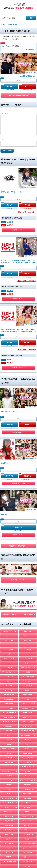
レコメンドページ (18, 580)
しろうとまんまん (9, 659)
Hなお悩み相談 (28, 713)
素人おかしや (28, 699)
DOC (9, 744)
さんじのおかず (28, 861)
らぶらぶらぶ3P (28, 821)
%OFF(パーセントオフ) (28, 731)
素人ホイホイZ (28, 659)
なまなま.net (9, 649)
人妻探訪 (9, 839)
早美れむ (10, 425)
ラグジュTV (28, 636)
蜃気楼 (28, 839)
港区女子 (28, 690)
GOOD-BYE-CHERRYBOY (9, 861)
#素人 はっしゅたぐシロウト (9, 798)
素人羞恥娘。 (9, 843)
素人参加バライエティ (28, 767)
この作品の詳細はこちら (28, 76)
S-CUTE (9, 668)
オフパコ (9, 776)
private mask (9, 762)
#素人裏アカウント (28, 708)
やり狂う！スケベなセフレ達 (9, 807)
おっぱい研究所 (9, 726)
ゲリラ (9, 735)
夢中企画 (9, 731)
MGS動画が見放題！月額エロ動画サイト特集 (18, 615)
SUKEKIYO (28, 649)
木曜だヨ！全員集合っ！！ (28, 735)
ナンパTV (9, 636)
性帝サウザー (28, 825)
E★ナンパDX (9, 704)
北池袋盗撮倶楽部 (9, 699)
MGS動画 (32, 49)
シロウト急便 (28, 672)
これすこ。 (9, 677)
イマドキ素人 (9, 708)
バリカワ (28, 744)
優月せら (10, 86)
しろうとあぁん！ (28, 834)
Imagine (9, 740)
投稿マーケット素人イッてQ (9, 672)
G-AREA (9, 758)
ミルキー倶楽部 (28, 852)
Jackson (9, 645)
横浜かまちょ (9, 816)
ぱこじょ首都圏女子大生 (28, 677)
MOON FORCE (28, 753)
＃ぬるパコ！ (28, 830)
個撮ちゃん (28, 857)
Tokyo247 (28, 762)
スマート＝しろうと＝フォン (9, 803)
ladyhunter (9, 767)
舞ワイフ (28, 740)
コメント (4, 114)
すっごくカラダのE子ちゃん (28, 780)
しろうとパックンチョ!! (9, 812)
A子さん (28, 771)
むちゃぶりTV (9, 834)
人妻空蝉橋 (9, 785)
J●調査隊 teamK (28, 695)
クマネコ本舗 (9, 690)
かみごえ (28, 803)
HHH (9, 794)
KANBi (9, 663)
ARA (28, 645)
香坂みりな (10, 476)
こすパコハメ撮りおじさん (9, 749)
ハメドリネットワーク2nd (28, 668)
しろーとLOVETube (28, 758)
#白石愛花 (10, 222)
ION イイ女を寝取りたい (9, 713)
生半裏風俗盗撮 (28, 794)
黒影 (9, 753)
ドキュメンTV (9, 640)
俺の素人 (28, 663)
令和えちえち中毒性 (9, 821)
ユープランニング (28, 816)
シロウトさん (28, 807)
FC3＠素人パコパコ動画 (28, 722)
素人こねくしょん (28, 681)
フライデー (9, 848)
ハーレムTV (28, 640)
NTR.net (28, 654)
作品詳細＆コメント (18, 230)
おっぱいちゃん (28, 726)
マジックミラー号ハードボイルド (28, 843)
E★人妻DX (28, 785)
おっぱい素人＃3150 (9, 717)
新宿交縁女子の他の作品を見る (18, 95)
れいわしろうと (28, 717)
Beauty (28, 776)
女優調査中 (18, 527)
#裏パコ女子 (28, 798)
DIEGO (28, 812)
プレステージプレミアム (9, 631)
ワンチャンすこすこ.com (28, 704)
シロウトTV (28, 631)
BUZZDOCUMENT (9, 695)
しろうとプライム (28, 749)
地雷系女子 (9, 857)
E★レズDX (9, 789)
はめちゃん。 (9, 852)
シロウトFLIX (28, 686)
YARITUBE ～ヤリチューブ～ (9, 771)
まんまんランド (28, 848)
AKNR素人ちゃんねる (9, 722)
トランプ (9, 780)
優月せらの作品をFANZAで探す (27, 212)
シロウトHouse (9, 681)
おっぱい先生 (9, 825)
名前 (2, 139)
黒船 (9, 654)
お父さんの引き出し (9, 830)
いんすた (9, 686)
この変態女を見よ (28, 789)
